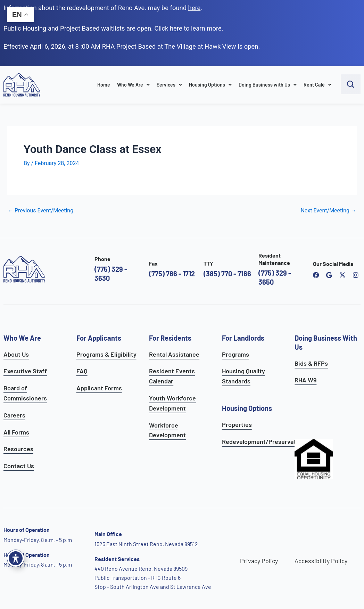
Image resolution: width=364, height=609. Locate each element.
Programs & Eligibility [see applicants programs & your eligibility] (106, 354)
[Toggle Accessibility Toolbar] (16, 558)
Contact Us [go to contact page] (19, 466)
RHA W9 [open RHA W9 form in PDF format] (305, 380)
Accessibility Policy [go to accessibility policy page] (321, 561)
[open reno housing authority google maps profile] (329, 275)
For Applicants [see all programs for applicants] (99, 338)
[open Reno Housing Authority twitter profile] (342, 275)
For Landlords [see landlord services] (243, 338)
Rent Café (317, 85)
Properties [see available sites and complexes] (237, 424)
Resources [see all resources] (18, 449)
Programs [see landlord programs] (235, 354)
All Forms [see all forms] (16, 432)
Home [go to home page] (104, 85)
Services (169, 85)
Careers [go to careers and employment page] (14, 415)
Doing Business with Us (268, 85)
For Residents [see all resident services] (170, 338)
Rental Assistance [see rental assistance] (174, 354)
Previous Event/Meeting (40, 211)
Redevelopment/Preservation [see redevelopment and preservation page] (263, 441)
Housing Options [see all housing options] (247, 408)
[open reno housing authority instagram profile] (356, 275)
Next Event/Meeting (328, 211)
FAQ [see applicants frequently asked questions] (82, 371)
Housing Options (210, 85)
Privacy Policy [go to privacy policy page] (259, 561)
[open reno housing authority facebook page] (316, 275)
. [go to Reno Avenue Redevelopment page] (195, 8)
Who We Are (133, 85)
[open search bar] (351, 84)
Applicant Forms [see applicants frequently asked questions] (99, 388)
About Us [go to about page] (16, 354)
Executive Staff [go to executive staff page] (25, 371)
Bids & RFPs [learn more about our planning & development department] (311, 363)
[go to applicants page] (176, 28)
